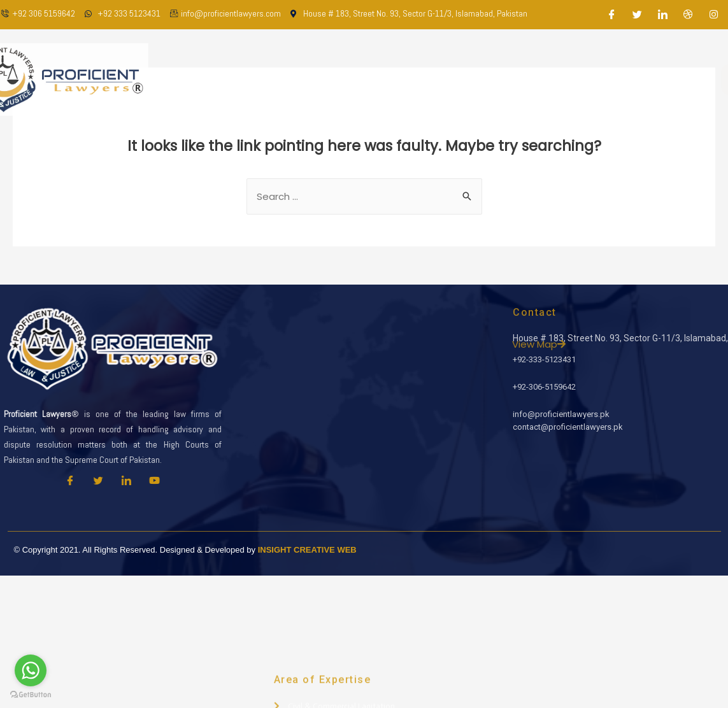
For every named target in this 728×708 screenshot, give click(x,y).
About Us (304, 79)
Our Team (367, 79)
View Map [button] (644, 344)
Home (251, 79)
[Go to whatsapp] (31, 670)
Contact (605, 79)
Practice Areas (442, 79)
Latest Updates (532, 79)
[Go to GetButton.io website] (31, 695)
